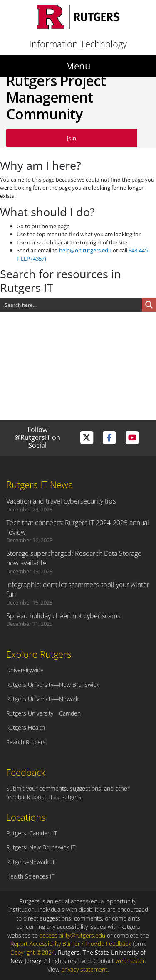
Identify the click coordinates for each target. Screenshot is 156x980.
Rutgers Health (26, 727)
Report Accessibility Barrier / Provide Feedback (71, 944)
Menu (78, 66)
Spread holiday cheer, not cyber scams (63, 616)
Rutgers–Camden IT (32, 833)
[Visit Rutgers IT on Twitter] (87, 438)
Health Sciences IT (30, 876)
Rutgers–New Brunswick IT (41, 847)
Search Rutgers (26, 742)
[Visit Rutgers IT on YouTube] (132, 438)
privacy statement (84, 969)
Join (72, 138)
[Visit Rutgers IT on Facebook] (109, 438)
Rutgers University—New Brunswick (53, 685)
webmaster (130, 961)
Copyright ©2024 (33, 952)
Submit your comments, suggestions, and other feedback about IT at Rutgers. (68, 793)
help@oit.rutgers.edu (85, 250)
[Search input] (71, 305)
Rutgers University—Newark (42, 699)
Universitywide (25, 670)
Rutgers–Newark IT (31, 862)
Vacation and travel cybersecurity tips (61, 501)
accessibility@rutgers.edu (72, 935)
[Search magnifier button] (149, 305)
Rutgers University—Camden (43, 713)
